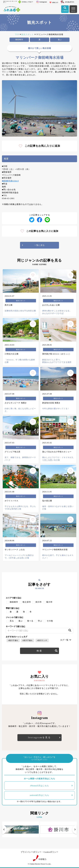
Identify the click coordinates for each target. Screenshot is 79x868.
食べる (30, 621)
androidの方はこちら (40, 795)
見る (12, 621)
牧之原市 (27, 602)
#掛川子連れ (28, 640)
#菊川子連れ (13, 640)
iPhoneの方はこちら (39, 786)
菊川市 (49, 602)
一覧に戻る (39, 245)
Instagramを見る (40, 737)
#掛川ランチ (42, 640)
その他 (50, 621)
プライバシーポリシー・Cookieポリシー (39, 852)
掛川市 (39, 602)
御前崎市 (14, 602)
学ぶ (40, 621)
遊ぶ (21, 621)
